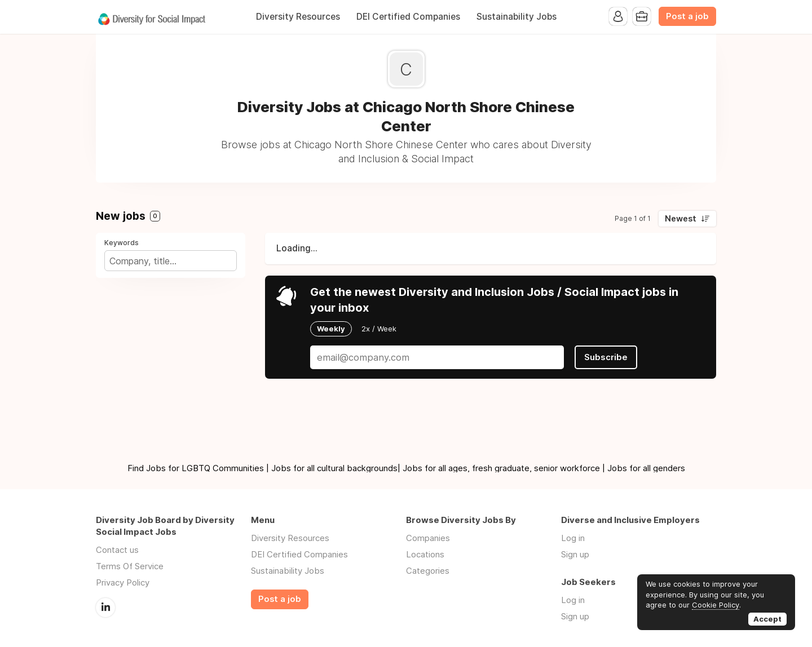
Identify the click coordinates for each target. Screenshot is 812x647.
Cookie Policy (716, 605)
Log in (573, 538)
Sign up (575, 554)
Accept (767, 619)
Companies (428, 538)
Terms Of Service (130, 566)
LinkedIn (105, 608)
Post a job (687, 16)
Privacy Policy (123, 582)
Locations (425, 554)
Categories (428, 571)
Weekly (331, 329)
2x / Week (379, 329)
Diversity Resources (298, 17)
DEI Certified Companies (408, 17)
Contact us (117, 550)
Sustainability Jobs (517, 17)
